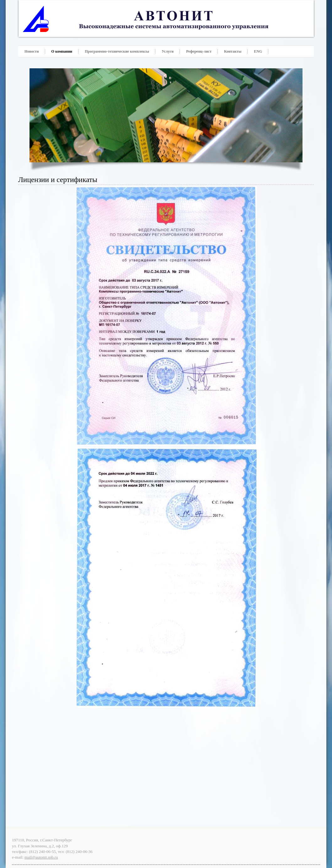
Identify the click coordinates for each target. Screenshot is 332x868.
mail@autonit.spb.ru (41, 857)
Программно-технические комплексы (117, 51)
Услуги (168, 51)
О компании (62, 51)
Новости (32, 51)
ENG (258, 51)
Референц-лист (199, 51)
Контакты (233, 51)
